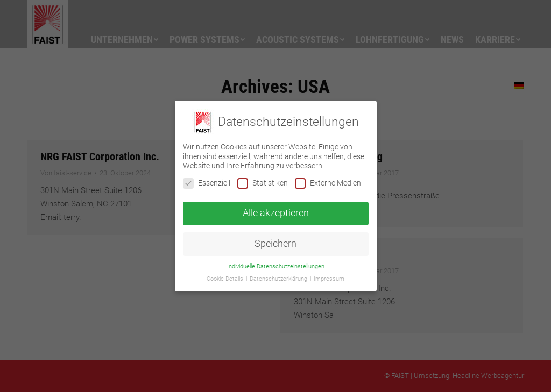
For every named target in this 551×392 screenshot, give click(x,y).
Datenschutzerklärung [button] (279, 279)
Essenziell (207, 183)
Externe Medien (328, 183)
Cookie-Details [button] (226, 279)
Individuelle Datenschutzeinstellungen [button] (276, 266)
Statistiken (263, 183)
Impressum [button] (329, 279)
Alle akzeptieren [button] (276, 213)
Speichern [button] (275, 244)
